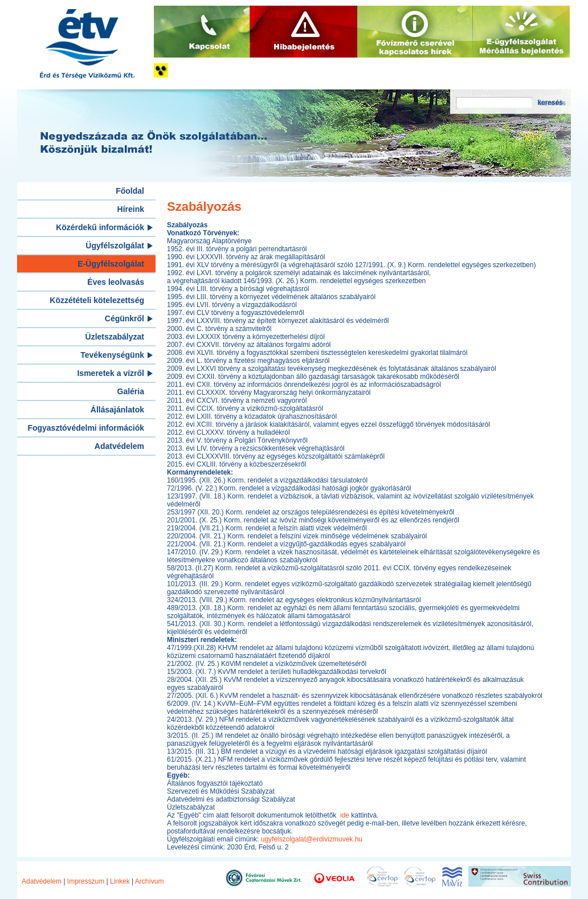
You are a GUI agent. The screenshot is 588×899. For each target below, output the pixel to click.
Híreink (131, 209)
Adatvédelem (119, 446)
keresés (550, 103)
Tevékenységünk (112, 355)
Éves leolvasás (116, 282)
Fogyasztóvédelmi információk (86, 428)
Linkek (120, 881)
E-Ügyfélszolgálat (111, 264)
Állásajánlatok (117, 410)
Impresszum (86, 881)
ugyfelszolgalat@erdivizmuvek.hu (312, 839)
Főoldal (130, 191)
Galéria (131, 391)
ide (346, 815)
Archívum (150, 881)
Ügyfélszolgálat (115, 246)
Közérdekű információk (100, 227)
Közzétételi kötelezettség (97, 300)
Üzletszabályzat (115, 337)
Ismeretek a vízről (111, 373)
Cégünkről (124, 318)
